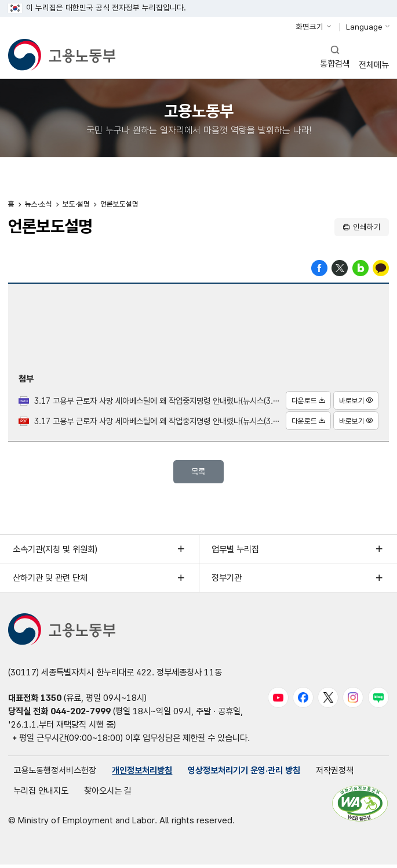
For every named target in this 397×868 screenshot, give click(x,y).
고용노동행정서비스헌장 (55, 773)
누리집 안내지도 (41, 794)
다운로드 (307, 402)
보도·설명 (76, 206)
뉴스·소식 (39, 206)
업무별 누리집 (235, 551)
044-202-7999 (81, 714)
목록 (198, 473)
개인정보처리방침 (142, 773)
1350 (51, 701)
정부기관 (227, 581)
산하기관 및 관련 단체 (50, 581)
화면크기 (309, 27)
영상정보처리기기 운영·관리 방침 (244, 773)
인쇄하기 (367, 228)
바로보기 (355, 402)
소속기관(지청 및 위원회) (55, 551)
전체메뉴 (374, 57)
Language (364, 27)
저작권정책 (335, 773)
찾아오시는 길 (108, 794)
